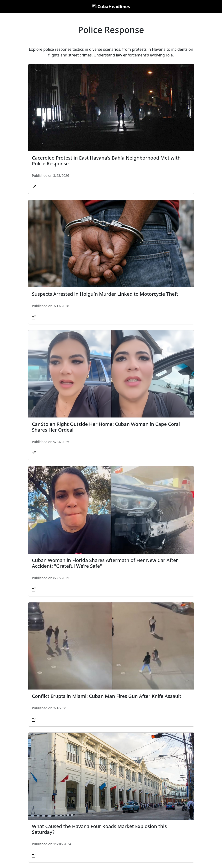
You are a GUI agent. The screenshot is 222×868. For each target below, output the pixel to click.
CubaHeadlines (111, 6)
